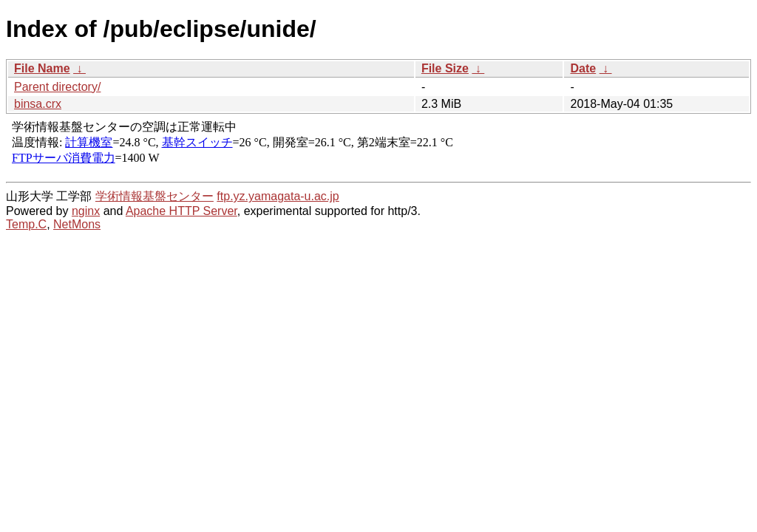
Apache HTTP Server (181, 211)
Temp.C (26, 224)
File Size (445, 68)
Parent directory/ (57, 87)
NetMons (77, 224)
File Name (42, 68)
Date (583, 68)
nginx (86, 211)
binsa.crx (38, 104)
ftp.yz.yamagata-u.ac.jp (278, 196)
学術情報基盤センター (155, 196)
